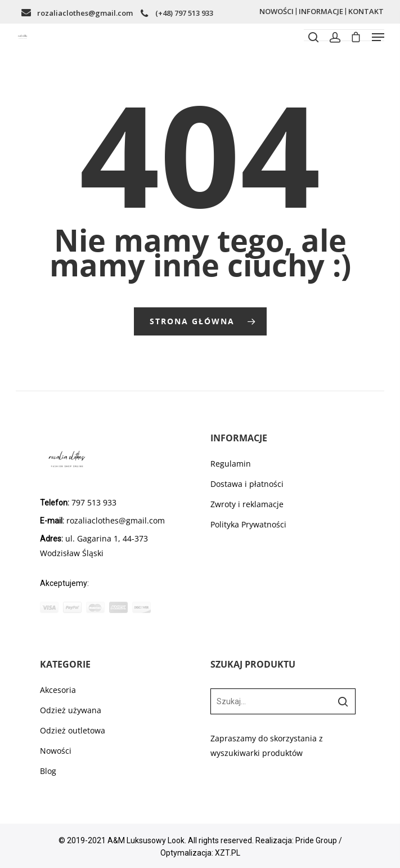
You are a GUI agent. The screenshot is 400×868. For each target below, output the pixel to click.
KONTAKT (366, 11)
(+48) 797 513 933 (184, 13)
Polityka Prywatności (248, 524)
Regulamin (231, 464)
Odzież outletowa (73, 730)
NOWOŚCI (277, 11)
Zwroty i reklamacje (247, 504)
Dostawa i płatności (247, 484)
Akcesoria (58, 690)
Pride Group (316, 840)
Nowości (56, 751)
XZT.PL (228, 853)
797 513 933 (93, 502)
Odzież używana (71, 710)
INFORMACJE (321, 11)
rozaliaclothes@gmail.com (85, 13)
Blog (48, 771)
